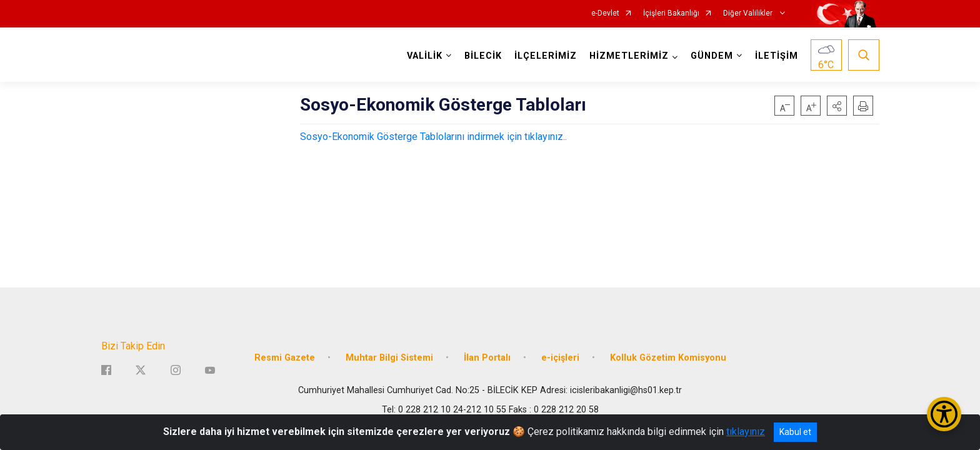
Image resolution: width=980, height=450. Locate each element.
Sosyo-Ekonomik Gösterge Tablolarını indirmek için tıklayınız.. (433, 137)
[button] (837, 106)
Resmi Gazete (285, 358)
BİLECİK (483, 56)
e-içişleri (560, 358)
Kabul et (795, 432)
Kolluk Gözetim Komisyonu (668, 358)
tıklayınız (746, 432)
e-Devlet (605, 13)
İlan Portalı (487, 358)
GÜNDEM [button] (712, 56)
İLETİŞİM (777, 56)
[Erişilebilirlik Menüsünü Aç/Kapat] (944, 414)
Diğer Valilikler (749, 13)
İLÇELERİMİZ (546, 56)
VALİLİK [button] (425, 56)
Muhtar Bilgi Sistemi (389, 358)
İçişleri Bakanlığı (671, 13)
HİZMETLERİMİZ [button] (629, 56)
